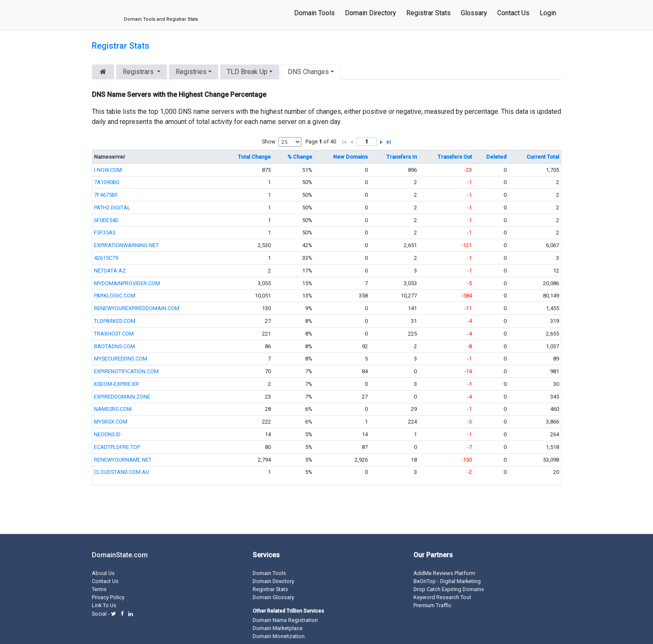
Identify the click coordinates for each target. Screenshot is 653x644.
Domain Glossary (273, 597)
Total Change (254, 157)
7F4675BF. (106, 195)
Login (548, 13)
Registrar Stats (428, 13)
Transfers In (402, 157)
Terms (99, 589)
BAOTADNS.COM (114, 346)
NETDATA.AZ (110, 271)
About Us (103, 573)
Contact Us (513, 13)
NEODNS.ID (107, 434)
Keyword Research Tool (442, 597)
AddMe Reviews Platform (444, 573)
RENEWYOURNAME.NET (123, 460)
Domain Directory (371, 13)
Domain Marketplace (278, 628)
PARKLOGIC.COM (115, 296)
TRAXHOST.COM (114, 334)
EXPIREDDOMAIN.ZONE (122, 397)
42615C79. (107, 258)
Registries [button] (191, 72)
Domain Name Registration (285, 620)
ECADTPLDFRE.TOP (117, 447)
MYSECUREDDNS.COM (121, 359)
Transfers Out (455, 157)
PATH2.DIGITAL (112, 208)
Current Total (543, 157)
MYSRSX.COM (111, 422)
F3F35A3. (105, 233)
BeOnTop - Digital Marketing (447, 581)
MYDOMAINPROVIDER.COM (127, 283)
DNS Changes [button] (308, 72)
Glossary (474, 13)
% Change (300, 157)
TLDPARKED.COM (115, 321)
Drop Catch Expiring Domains (449, 589)
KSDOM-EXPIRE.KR (116, 384)
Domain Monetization (279, 636)
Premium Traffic (433, 605)
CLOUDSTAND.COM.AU (121, 472)
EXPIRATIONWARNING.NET (126, 245)
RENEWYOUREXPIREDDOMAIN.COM (137, 308)
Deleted (496, 157)
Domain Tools (314, 13)
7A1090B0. (107, 182)
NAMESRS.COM (113, 409)
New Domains (350, 157)
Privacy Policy (108, 597)
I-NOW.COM (108, 170)
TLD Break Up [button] (247, 72)
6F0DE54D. (107, 220)
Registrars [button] (139, 72)
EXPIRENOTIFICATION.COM (126, 371)
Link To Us (104, 605)
